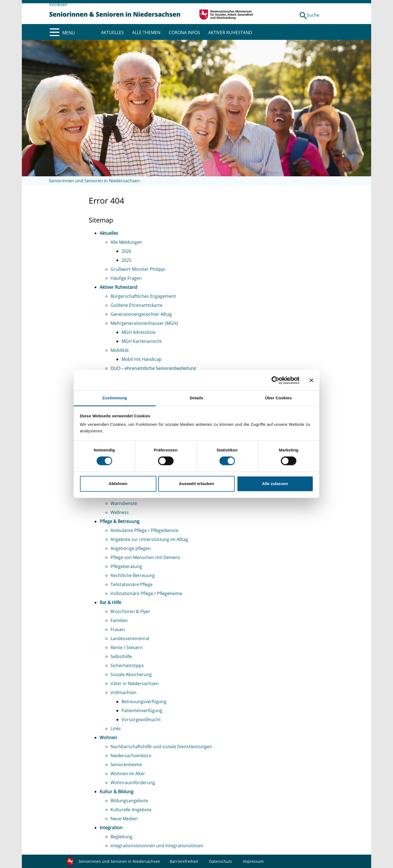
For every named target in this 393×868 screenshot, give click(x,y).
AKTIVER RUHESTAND (230, 32)
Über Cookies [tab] (278, 398)
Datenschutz (221, 861)
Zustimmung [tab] (115, 398)
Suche (313, 15)
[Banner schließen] (311, 380)
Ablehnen (118, 484)
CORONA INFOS (184, 32)
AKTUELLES (112, 32)
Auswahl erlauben (196, 484)
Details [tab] (196, 398)
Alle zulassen (275, 484)
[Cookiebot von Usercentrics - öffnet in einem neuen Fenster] (276, 380)
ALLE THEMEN (146, 32)
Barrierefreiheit (184, 861)
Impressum (253, 861)
